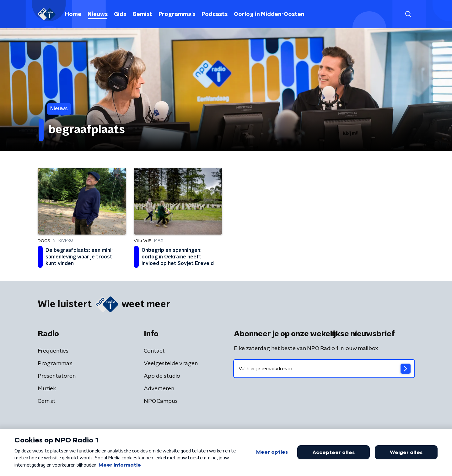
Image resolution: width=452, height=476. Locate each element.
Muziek (47, 389)
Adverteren (159, 389)
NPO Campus (161, 401)
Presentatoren (57, 376)
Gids (120, 14)
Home (73, 14)
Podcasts (215, 14)
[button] (408, 14)
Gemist (142, 14)
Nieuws (98, 14)
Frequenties (53, 351)
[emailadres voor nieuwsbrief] (324, 369)
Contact (154, 351)
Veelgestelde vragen (171, 364)
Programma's (177, 14)
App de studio (162, 376)
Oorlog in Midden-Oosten (269, 14)
